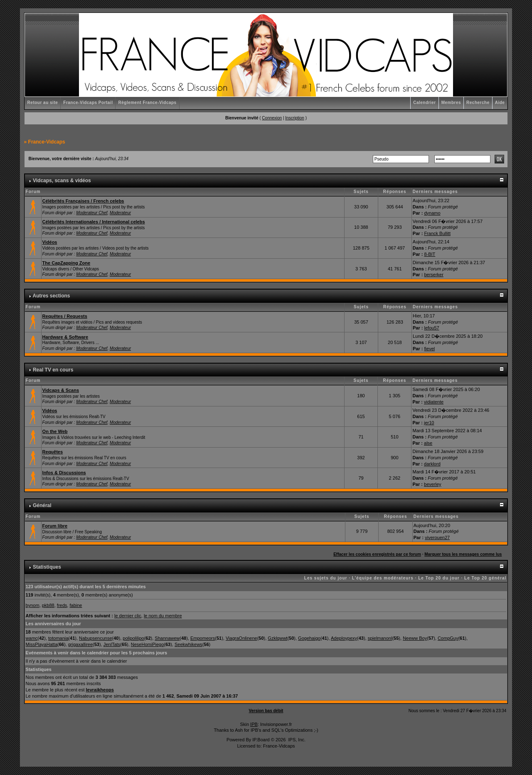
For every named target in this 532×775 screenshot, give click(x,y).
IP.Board (261, 740)
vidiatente (434, 402)
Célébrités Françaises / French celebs (83, 201)
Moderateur (120, 213)
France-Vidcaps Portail (88, 103)
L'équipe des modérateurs (383, 578)
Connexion (272, 118)
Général (42, 505)
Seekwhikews (188, 644)
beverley (433, 484)
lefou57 (432, 328)
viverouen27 (437, 537)
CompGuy (448, 638)
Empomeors (203, 638)
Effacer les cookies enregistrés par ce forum (377, 554)
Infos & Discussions (64, 473)
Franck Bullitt (437, 233)
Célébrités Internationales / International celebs (94, 222)
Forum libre (55, 526)
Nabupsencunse (96, 638)
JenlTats (112, 644)
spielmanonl (380, 638)
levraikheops (100, 690)
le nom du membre (163, 616)
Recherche (478, 103)
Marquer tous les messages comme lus (463, 554)
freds (62, 605)
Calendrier (424, 103)
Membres (451, 103)
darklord (432, 464)
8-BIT (430, 254)
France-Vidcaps (47, 142)
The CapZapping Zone (66, 263)
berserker (433, 275)
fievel (430, 349)
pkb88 (48, 605)
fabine (76, 605)
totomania (58, 638)
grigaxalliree (80, 644)
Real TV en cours (53, 370)
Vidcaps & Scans (61, 390)
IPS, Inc (296, 740)
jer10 (429, 423)
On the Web (55, 431)
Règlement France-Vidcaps (147, 103)
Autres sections (51, 296)
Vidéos (50, 242)
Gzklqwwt (277, 638)
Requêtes (53, 452)
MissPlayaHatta (42, 644)
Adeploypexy (344, 638)
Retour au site (43, 103)
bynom (33, 605)
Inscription (295, 118)
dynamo (432, 213)
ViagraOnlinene (241, 638)
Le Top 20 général (485, 578)
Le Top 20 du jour (439, 578)
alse (428, 443)
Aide (500, 103)
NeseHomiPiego (147, 644)
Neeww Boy (415, 638)
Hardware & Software (65, 337)
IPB (254, 724)
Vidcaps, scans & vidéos (62, 181)
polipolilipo (133, 638)
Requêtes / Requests (65, 316)
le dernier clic (128, 616)
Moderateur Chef (92, 213)
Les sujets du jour (326, 578)
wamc (32, 638)
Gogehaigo (309, 638)
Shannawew (167, 638)
